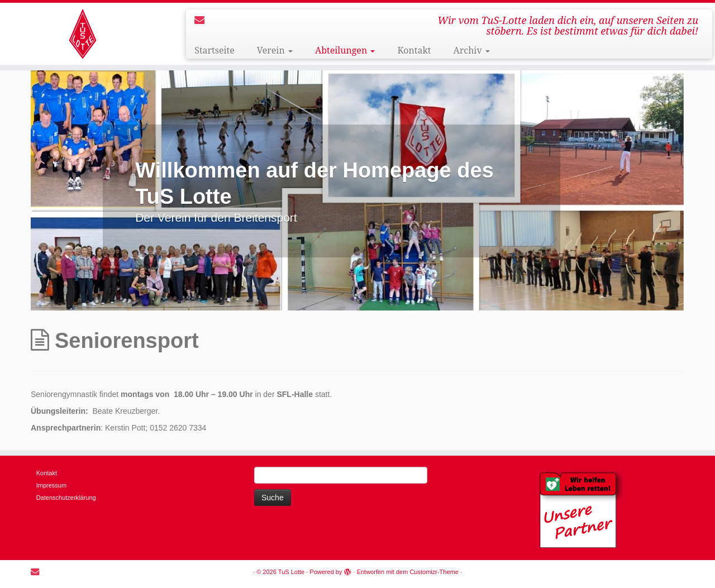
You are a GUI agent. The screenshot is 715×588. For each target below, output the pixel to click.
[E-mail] (203, 20)
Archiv (472, 50)
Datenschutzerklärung (66, 498)
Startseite (214, 50)
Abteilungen (345, 50)
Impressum (51, 485)
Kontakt (414, 50)
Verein (275, 50)
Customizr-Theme (434, 572)
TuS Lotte (291, 572)
